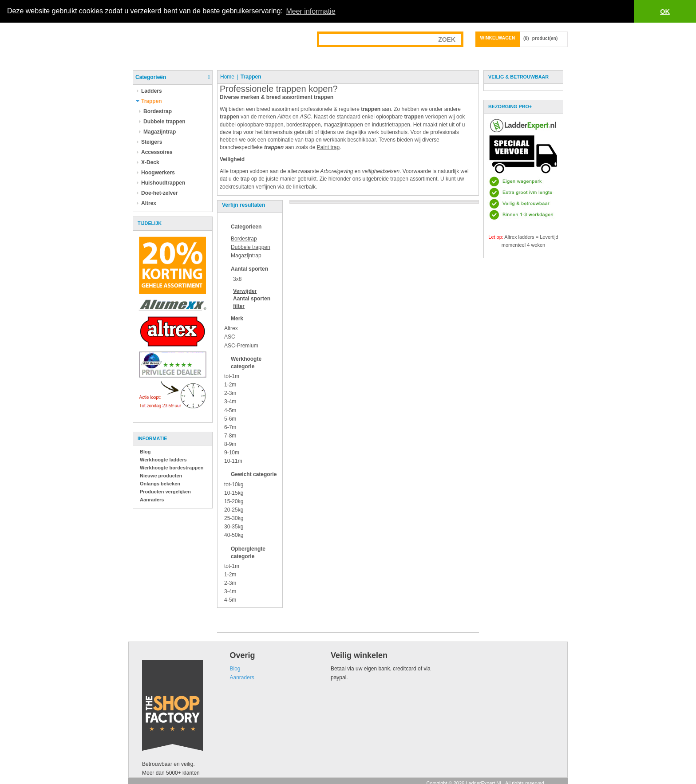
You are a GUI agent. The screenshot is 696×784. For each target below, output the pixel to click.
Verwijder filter (252, 299)
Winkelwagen (498, 38)
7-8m (230, 436)
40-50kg (234, 535)
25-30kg (234, 518)
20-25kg (234, 510)
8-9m (230, 444)
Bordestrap (244, 239)
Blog (145, 452)
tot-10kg (234, 484)
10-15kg (234, 493)
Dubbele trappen (251, 247)
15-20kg (234, 501)
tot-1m (232, 376)
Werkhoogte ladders (163, 460)
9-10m (232, 453)
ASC (230, 337)
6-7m (230, 427)
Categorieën (151, 77)
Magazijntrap (246, 256)
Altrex (231, 328)
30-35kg (234, 527)
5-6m (230, 419)
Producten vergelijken (165, 492)
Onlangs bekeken (160, 484)
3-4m (230, 402)
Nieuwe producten (161, 476)
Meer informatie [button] (310, 11)
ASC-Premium (241, 345)
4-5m (230, 410)
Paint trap (328, 147)
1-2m (230, 385)
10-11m (233, 461)
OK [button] (665, 12)
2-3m (230, 393)
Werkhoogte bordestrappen (172, 468)
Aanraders (152, 500)
